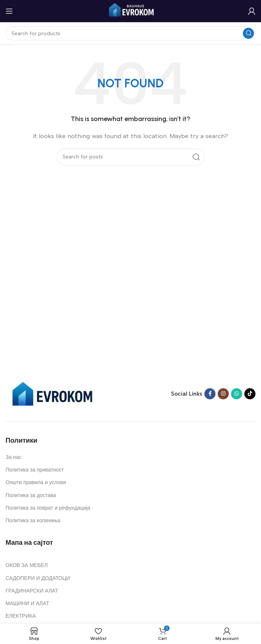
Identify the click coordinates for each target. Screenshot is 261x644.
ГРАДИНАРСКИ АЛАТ (32, 591)
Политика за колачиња (33, 521)
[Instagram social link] (223, 394)
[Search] (130, 33)
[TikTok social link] (250, 394)
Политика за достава (31, 495)
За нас (14, 457)
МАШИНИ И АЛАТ (27, 603)
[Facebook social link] (210, 394)
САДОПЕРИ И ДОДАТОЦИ (38, 578)
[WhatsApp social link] (237, 394)
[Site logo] (130, 11)
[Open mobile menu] (9, 11)
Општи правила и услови (36, 482)
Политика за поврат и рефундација (48, 508)
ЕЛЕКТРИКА (21, 616)
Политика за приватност (35, 470)
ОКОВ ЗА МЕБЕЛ (27, 565)
